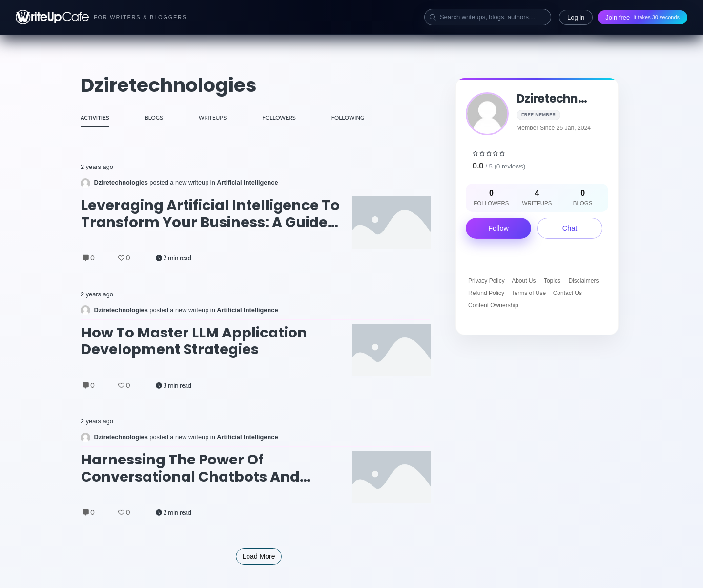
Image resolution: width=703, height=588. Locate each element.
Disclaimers (583, 281)
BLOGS (154, 117)
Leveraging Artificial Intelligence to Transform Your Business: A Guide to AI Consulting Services (210, 214)
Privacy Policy (486, 281)
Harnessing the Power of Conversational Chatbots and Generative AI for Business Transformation (190, 468)
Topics (552, 281)
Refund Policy (486, 293)
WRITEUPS (213, 117)
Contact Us (568, 293)
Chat (570, 228)
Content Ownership (493, 305)
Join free (642, 17)
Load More (259, 556)
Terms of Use (529, 293)
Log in (576, 17)
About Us (524, 281)
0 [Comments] (89, 258)
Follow (498, 228)
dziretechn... (552, 98)
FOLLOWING (348, 117)
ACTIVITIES (95, 117)
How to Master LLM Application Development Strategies (194, 341)
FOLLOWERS (279, 117)
